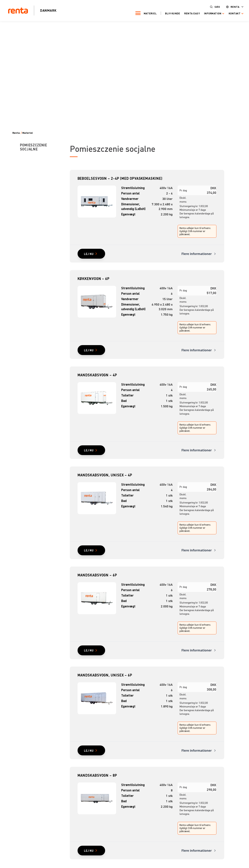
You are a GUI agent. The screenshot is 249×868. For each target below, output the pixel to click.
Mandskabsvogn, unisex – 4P (105, 480)
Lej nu (91, 255)
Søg (212, 6)
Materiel (144, 13)
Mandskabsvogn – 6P (97, 582)
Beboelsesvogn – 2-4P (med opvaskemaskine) (120, 178)
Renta (229, 6)
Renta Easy (186, 13)
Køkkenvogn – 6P (94, 280)
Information (207, 13)
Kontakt (229, 13)
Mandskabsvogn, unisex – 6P (105, 683)
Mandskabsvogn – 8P (97, 785)
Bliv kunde (167, 13)
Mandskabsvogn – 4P (97, 378)
